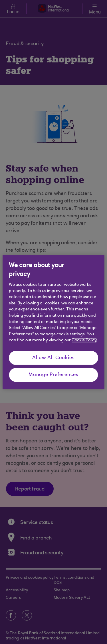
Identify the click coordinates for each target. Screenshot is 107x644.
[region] (53, 322)
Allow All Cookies (53, 358)
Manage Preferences (53, 375)
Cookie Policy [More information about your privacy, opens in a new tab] (84, 341)
